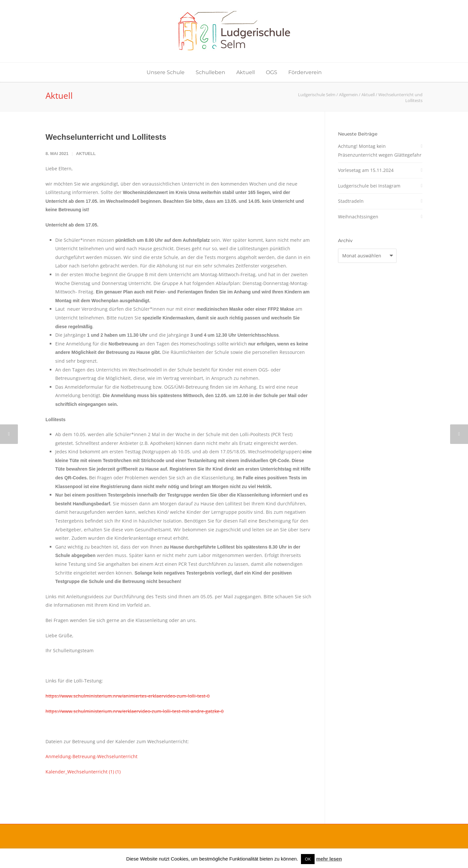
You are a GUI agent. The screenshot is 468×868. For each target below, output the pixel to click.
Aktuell (246, 72)
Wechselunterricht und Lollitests (106, 137)
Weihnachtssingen (358, 217)
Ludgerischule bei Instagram (369, 186)
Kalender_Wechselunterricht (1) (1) (83, 772)
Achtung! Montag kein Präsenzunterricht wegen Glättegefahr (380, 150)
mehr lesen (329, 859)
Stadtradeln (351, 201)
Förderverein (305, 72)
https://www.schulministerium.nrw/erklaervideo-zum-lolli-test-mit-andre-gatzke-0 (135, 711)
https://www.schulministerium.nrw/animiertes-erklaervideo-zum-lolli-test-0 (128, 696)
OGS (272, 72)
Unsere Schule (166, 72)
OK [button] (308, 859)
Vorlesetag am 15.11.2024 (366, 170)
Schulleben (210, 72)
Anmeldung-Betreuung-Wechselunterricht (91, 756)
